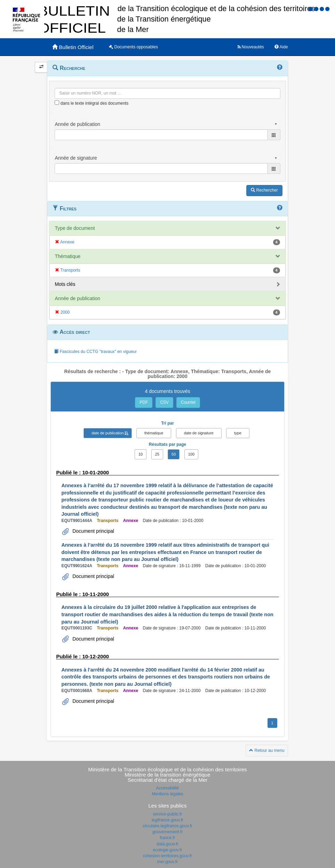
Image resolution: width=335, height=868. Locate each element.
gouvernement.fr (167, 832)
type (238, 433)
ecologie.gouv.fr (168, 850)
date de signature (199, 433)
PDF (144, 402)
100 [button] (191, 454)
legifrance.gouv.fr (167, 820)
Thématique (67, 256)
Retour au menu (267, 750)
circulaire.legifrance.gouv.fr (167, 826)
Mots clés (65, 284)
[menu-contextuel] (57, 102)
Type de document (75, 228)
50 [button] (174, 454)
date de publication (107, 433)
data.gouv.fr (167, 844)
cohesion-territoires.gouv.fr (167, 856)
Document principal (93, 531)
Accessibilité (167, 788)
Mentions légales (167, 794)
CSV (164, 402)
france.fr (167, 838)
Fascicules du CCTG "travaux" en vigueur (95, 352)
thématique (154, 433)
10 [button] (141, 454)
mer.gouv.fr (167, 862)
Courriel (188, 402)
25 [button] (157, 454)
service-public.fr (167, 814)
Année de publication (77, 298)
